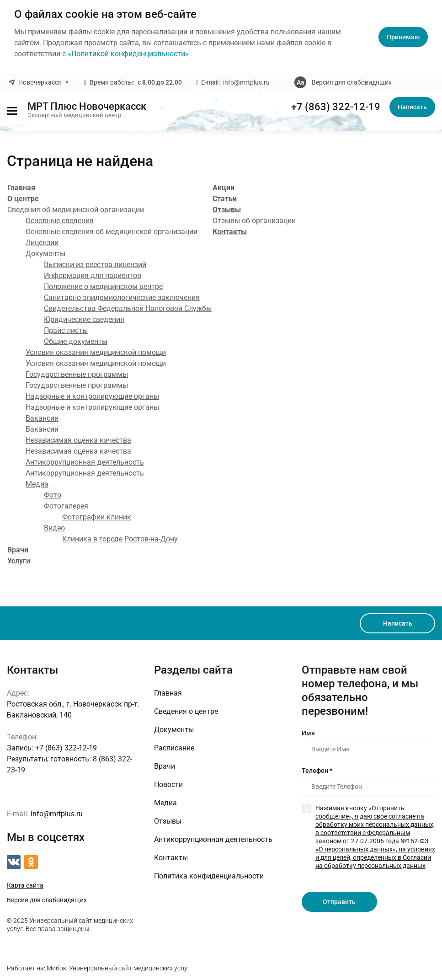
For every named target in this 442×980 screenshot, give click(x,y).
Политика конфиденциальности (209, 876)
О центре (23, 199)
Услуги (19, 561)
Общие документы (76, 341)
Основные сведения (60, 221)
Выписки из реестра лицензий (95, 265)
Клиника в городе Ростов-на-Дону (120, 539)
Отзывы (227, 210)
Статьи (225, 199)
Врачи (18, 550)
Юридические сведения (84, 319)
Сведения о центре (186, 711)
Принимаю (403, 37)
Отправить (339, 902)
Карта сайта (25, 885)
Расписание (174, 748)
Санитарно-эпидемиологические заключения (122, 297)
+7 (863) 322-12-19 (336, 107)
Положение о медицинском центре (103, 287)
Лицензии (42, 243)
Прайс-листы (66, 330)
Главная (21, 188)
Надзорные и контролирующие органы (92, 396)
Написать (412, 107)
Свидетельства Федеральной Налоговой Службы (128, 308)
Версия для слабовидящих (352, 82)
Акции (224, 188)
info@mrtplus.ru (246, 82)
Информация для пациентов (93, 276)
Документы (174, 730)
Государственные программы (77, 374)
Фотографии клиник (97, 517)
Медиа (37, 484)
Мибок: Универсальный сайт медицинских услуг (118, 968)
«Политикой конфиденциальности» (128, 54)
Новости (168, 785)
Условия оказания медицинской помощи (96, 352)
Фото (53, 495)
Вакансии (42, 418)
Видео (54, 528)
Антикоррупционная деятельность (85, 462)
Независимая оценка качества (78, 440)
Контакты (230, 232)
